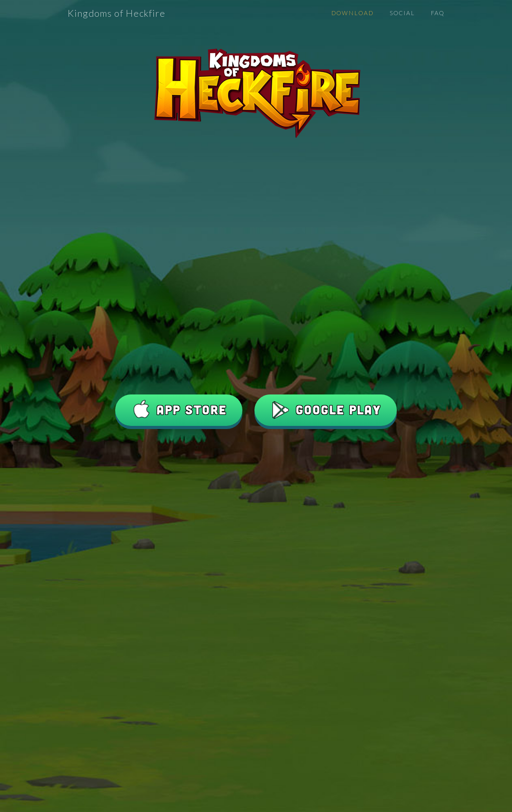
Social (402, 13)
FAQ (438, 13)
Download (353, 13)
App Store (179, 410)
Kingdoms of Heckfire (116, 13)
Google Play (326, 410)
